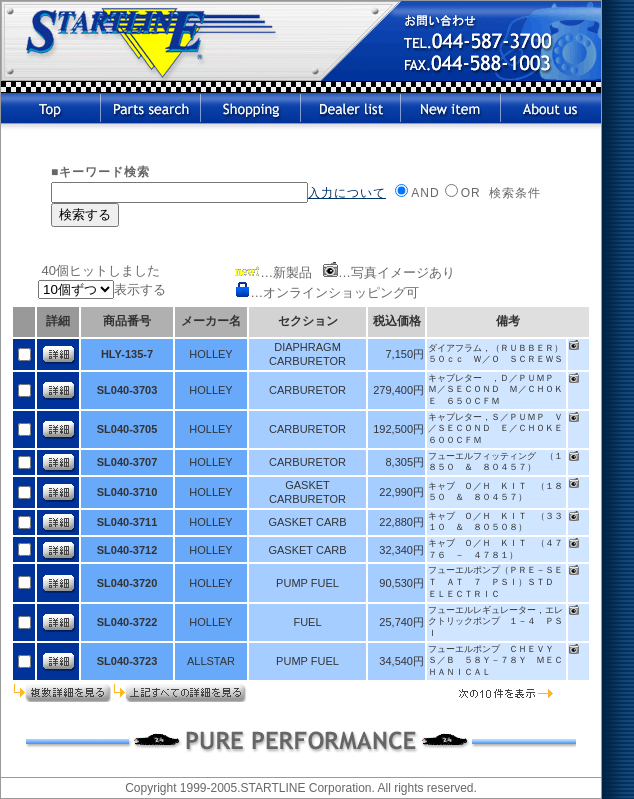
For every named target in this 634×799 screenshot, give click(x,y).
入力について (347, 193)
